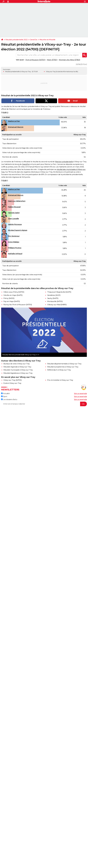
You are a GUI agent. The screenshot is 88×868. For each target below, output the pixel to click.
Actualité (5, 394)
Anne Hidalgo (14, 242)
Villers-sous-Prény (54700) (14, 292)
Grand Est (34, 40)
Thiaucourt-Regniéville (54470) (59, 292)
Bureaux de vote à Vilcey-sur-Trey (17, 364)
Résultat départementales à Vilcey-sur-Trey (64, 364)
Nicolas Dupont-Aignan (18, 230)
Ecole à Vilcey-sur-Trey (12, 383)
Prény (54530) (9, 298)
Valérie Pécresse (15, 224)
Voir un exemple (80, 394)
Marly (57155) (52, 60)
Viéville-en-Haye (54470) (13, 295)
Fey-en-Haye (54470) (12, 301)
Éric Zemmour (14, 236)
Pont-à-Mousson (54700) (35, 60)
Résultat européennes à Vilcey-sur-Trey (63, 367)
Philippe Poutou (15, 248)
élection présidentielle (64, 162)
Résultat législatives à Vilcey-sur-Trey (18, 373)
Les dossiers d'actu (9, 399)
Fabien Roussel (14, 207)
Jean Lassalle (13, 219)
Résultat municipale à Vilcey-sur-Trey (18, 370)
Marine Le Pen (14, 121)
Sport (4, 396)
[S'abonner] (44, 404)
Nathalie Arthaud (15, 254)
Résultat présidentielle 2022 (16, 40)
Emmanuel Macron (16, 127)
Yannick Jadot (14, 213)
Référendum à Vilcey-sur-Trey (59, 370)
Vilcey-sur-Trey (51, 72)
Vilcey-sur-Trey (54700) (12, 380)
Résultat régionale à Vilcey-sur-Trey (17, 367)
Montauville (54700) (55, 301)
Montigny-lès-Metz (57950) (69, 60)
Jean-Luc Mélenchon (17, 201)
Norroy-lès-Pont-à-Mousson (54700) (18, 305)
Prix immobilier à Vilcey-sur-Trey (60, 380)
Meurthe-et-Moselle (47, 40)
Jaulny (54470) (53, 298)
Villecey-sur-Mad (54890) (57, 305)
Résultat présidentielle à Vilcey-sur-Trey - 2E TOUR (21, 72)
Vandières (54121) (54, 295)
